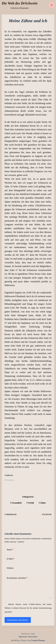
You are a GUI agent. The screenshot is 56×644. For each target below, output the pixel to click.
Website (10, 568)
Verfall (30, 503)
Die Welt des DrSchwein (20, 3)
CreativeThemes (38, 640)
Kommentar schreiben (17, 578)
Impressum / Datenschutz (28, 637)
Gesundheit (16, 503)
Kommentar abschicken (18, 620)
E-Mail (11, 559)
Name (10, 550)
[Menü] (52, 5)
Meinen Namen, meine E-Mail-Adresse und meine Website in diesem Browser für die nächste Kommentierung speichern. (28, 608)
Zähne (42, 503)
